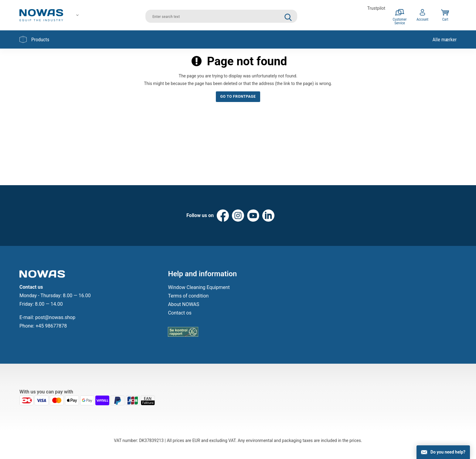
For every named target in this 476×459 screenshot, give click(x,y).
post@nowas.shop (55, 317)
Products (34, 39)
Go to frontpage (238, 97)
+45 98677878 (51, 326)
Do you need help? (448, 452)
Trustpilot (376, 8)
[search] (221, 15)
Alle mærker (445, 39)
